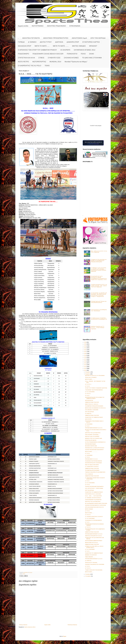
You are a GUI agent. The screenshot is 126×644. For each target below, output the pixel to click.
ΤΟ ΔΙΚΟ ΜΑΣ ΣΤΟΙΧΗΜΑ (92, 58)
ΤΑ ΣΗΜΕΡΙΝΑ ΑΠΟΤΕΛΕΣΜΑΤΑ (92, 470)
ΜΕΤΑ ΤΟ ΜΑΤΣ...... (89, 572)
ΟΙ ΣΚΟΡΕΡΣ (65, 50)
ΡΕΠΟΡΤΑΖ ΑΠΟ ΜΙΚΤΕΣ (91, 440)
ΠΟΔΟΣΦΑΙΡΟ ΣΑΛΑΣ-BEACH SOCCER (48, 54)
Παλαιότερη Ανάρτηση (72, 625)
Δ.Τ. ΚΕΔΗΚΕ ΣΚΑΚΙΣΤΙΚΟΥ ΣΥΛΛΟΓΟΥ (94, 517)
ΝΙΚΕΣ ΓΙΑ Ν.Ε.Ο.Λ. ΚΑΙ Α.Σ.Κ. (92, 404)
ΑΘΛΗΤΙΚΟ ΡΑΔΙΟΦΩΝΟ (56, 26)
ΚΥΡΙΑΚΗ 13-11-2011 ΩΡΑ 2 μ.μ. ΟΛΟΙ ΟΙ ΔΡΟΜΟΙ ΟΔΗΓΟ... (94, 547)
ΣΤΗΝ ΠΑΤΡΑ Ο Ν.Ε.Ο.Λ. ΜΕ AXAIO (93, 494)
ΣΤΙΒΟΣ (41, 58)
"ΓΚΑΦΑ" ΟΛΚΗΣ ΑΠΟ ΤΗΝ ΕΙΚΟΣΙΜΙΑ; (94, 570)
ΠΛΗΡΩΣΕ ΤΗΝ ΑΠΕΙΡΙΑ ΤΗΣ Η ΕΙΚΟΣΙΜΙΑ (95, 564)
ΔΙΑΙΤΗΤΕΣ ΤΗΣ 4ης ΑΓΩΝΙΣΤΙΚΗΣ (93, 433)
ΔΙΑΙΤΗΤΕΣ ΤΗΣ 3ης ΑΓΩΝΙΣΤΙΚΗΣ (93, 501)
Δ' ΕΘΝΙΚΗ (32, 42)
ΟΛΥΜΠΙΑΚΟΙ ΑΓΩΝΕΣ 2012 (85, 50)
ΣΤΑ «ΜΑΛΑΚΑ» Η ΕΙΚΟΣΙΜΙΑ (92, 410)
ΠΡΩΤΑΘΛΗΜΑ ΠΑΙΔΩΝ (90, 444)
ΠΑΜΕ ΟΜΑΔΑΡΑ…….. (90, 557)
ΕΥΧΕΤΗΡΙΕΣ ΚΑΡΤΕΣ (91, 42)
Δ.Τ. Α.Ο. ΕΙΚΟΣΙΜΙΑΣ (90, 392)
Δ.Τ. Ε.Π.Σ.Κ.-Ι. (88, 384)
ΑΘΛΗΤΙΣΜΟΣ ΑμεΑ (79, 38)
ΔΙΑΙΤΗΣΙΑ (59, 42)
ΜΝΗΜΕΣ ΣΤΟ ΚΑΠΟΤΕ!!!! (91, 555)
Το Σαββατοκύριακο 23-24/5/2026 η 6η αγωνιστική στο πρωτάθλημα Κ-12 (99, 319)
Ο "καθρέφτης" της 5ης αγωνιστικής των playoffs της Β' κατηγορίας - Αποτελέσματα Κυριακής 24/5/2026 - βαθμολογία (99, 270)
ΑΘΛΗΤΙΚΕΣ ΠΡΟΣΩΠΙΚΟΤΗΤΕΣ (56, 38)
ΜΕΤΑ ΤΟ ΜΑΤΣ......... (90, 513)
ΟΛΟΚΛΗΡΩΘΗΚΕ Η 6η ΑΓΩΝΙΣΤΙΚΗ (93, 500)
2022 (85, 350)
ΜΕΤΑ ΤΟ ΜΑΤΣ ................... (91, 452)
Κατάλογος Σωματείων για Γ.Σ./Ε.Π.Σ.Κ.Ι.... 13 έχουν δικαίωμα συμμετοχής (98, 328)
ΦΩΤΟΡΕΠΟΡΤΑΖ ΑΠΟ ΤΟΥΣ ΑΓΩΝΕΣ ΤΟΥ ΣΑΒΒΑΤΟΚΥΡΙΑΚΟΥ (95, 398)
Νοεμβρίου (88, 374)
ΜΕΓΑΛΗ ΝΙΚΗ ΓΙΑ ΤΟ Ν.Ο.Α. (91, 543)
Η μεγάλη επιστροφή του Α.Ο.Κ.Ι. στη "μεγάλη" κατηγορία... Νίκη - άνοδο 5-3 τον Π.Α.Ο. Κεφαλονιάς (99, 286)
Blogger (65, 636)
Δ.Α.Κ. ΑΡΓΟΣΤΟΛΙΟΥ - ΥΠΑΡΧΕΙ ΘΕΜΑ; (94, 488)
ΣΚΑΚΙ (92, 54)
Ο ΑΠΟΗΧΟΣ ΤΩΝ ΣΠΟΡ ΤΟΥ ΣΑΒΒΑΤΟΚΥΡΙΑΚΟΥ (37, 50)
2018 (85, 357)
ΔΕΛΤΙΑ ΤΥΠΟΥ (46, 42)
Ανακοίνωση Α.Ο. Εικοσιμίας (91, 562)
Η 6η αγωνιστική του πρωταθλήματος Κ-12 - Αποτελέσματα (99, 310)
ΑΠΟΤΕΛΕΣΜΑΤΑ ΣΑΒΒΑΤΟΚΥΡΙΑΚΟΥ (94, 541)
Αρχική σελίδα (23, 26)
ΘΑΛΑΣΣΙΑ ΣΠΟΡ (25, 46)
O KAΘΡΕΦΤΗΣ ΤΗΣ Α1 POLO (30, 66)
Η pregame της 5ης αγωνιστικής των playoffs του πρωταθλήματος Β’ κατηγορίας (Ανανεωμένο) (99, 261)
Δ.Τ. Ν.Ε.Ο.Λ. (88, 394)
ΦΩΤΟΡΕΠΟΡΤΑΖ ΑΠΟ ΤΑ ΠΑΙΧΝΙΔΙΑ (93, 463)
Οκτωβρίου (88, 574)
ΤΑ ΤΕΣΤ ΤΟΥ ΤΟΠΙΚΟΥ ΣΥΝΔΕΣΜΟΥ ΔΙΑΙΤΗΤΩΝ (96, 388)
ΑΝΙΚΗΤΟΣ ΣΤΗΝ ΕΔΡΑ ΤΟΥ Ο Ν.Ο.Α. (93, 536)
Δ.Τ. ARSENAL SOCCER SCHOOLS (93, 498)
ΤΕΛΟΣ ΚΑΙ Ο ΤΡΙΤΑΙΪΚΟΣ (91, 377)
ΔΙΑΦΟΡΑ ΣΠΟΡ (73, 42)
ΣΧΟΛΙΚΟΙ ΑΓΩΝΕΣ (71, 58)
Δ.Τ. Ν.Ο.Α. (87, 386)
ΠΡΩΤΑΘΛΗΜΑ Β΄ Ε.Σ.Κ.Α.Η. (91, 459)
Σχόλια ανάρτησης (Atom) (30, 627)
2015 (85, 363)
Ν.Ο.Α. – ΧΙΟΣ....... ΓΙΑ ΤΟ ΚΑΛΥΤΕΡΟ (93, 496)
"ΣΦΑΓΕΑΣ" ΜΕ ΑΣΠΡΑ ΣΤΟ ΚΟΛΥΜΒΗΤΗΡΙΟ (95, 472)
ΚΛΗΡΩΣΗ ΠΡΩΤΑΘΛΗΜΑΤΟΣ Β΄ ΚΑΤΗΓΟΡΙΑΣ (96, 505)
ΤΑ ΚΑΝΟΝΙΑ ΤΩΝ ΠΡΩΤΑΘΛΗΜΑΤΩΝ (93, 461)
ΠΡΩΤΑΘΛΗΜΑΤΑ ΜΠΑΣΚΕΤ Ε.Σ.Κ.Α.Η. (94, 428)
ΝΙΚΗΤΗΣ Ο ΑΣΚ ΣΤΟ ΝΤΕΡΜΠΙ (92, 436)
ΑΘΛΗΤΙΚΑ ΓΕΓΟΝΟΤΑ (31, 38)
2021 (85, 352)
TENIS (47, 66)
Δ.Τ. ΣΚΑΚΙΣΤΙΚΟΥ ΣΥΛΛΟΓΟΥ (92, 467)
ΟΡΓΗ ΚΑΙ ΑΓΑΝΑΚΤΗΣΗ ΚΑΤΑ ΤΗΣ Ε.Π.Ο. (94, 507)
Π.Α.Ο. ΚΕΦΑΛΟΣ (89, 474)
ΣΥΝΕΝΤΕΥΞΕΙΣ (54, 58)
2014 (85, 365)
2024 (85, 346)
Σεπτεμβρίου (88, 576)
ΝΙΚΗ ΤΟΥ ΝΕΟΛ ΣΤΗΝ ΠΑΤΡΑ (92, 465)
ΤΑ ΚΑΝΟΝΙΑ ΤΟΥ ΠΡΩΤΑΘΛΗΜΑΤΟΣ (93, 520)
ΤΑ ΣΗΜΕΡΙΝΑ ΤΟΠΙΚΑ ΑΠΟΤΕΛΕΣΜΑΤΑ (94, 406)
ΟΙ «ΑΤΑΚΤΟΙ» (88, 414)
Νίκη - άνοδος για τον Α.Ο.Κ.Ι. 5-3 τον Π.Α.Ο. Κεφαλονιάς (99, 252)
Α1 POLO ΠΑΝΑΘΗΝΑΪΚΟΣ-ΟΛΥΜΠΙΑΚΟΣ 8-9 (95, 442)
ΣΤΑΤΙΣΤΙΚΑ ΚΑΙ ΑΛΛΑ (26, 58)
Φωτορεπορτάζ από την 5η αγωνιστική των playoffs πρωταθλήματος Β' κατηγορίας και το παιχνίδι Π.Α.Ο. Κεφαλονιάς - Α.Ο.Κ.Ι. (99, 278)
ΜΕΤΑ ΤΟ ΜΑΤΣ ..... (42, 46)
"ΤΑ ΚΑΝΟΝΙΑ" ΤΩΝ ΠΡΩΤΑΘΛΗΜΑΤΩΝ (94, 390)
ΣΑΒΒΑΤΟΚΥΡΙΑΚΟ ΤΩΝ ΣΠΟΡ (92, 402)
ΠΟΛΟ (83, 54)
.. (18, 38)
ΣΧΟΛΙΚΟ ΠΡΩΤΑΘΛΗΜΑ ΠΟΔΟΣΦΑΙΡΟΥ (94, 450)
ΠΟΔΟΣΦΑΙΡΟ (23, 54)
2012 (85, 369)
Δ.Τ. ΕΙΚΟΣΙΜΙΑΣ (89, 424)
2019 (85, 355)
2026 (85, 342)
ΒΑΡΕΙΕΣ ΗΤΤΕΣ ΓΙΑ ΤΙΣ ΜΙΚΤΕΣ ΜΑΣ (93, 438)
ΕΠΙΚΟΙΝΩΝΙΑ (75, 26)
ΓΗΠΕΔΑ (21, 42)
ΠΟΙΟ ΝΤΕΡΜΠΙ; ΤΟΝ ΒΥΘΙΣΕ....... (93, 435)
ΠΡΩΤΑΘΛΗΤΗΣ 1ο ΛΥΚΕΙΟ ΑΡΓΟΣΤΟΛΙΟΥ (95, 448)
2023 (85, 348)
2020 (85, 354)
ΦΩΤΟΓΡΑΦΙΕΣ (38, 26)
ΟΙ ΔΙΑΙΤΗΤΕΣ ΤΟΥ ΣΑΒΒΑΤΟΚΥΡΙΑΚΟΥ (94, 417)
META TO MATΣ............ (90, 379)
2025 (85, 344)
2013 (85, 367)
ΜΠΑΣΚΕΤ (93, 46)
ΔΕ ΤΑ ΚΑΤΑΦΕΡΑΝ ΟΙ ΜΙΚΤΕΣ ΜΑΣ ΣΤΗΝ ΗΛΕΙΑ (96, 503)
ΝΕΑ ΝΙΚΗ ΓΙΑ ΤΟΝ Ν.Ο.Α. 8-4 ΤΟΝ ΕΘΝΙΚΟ (95, 376)
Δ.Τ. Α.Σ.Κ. (87, 395)
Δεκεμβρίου (88, 372)
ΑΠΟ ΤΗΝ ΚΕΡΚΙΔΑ (98, 38)
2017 (85, 359)
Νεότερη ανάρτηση (23, 625)
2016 (85, 361)
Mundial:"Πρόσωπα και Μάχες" (76, 62)
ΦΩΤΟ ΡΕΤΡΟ (23, 62)
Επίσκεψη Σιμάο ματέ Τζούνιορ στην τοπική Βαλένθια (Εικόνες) (99, 302)
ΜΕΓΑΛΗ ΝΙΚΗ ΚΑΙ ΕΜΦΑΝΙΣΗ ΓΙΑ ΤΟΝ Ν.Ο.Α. (95, 408)
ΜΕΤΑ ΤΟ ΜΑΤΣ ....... (61, 46)
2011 (85, 370)
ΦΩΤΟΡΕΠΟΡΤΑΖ (39, 62)
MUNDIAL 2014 (55, 62)
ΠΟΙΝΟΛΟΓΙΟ (72, 54)
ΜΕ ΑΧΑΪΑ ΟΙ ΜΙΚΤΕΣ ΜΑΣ (91, 446)
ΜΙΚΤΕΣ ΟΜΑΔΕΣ (79, 46)
